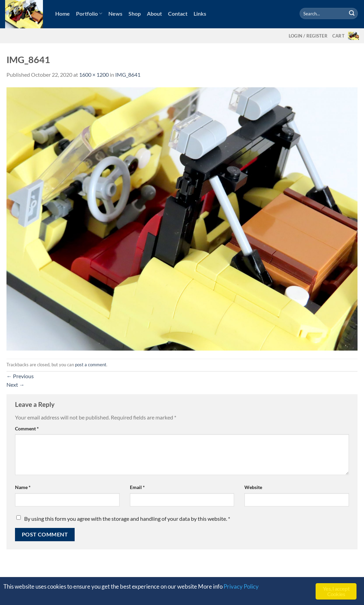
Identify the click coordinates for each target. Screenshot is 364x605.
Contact (178, 13)
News (115, 13)
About (154, 13)
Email (137, 487)
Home (63, 13)
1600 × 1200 (94, 75)
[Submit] (352, 14)
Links (200, 13)
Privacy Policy (241, 586)
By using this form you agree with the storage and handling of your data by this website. (127, 519)
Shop (135, 13)
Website (253, 487)
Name (23, 487)
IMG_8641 (128, 75)
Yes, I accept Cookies (336, 591)
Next (16, 385)
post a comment (91, 365)
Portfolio (89, 14)
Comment (27, 429)
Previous (20, 376)
